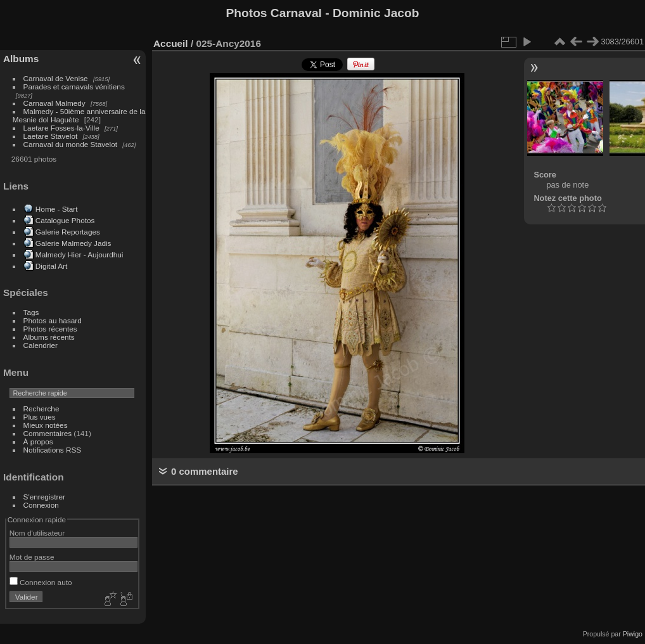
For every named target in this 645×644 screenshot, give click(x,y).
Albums (21, 59)
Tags (31, 312)
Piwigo (633, 634)
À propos (38, 441)
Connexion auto (41, 582)
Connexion (41, 505)
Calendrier (41, 345)
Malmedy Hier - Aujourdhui (80, 254)
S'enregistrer (44, 497)
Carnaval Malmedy (54, 103)
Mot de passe (32, 557)
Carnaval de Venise (56, 78)
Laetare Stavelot (51, 136)
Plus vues (40, 417)
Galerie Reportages (68, 232)
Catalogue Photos (65, 220)
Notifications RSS (53, 450)
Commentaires (48, 433)
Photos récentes (50, 329)
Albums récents (49, 337)
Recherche (42, 409)
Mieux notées (46, 425)
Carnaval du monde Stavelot (70, 144)
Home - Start (57, 209)
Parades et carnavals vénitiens (74, 87)
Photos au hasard (53, 320)
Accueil (171, 43)
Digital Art (51, 266)
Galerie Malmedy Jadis (73, 243)
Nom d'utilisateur (37, 533)
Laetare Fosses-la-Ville (61, 128)
